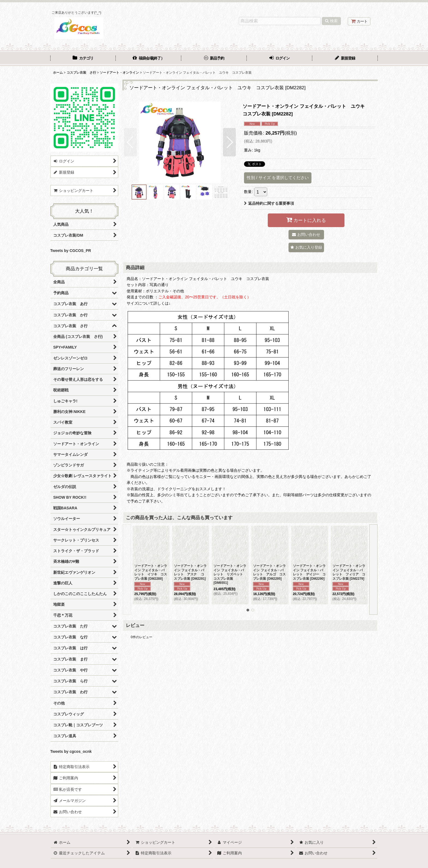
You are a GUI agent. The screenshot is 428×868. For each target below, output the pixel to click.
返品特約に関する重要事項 (269, 203)
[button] (130, 142)
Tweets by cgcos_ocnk (71, 751)
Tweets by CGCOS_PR (71, 251)
